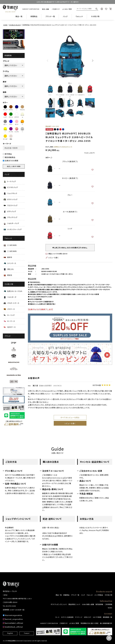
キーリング (11, 315)
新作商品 (7, 154)
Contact (27, 633)
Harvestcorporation (13, 615)
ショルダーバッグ (13, 223)
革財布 (10, 275)
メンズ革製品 (99, 595)
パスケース (11, 309)
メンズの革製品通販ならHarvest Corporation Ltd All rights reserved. (25, 641)
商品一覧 (19, 16)
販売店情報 (99, 604)
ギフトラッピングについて (59, 604)
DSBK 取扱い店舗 (88, 604)
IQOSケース (11, 327)
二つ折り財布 (12, 251)
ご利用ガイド (56, 9)
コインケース (12, 263)
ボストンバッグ (12, 199)
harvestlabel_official (14, 623)
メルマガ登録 (97, 617)
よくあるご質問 (67, 9)
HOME (5, 25)
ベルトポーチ (12, 297)
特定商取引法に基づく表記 (90, 623)
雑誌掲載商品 (9, 157)
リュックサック (12, 193)
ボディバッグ (11, 211)
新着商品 (34, 16)
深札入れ (10, 269)
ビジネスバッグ (12, 187)
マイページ (79, 617)
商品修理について (74, 604)
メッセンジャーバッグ (14, 229)
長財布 (10, 257)
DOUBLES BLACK (15, 25)
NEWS (110, 608)
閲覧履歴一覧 (108, 617)
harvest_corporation (14, 619)
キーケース (11, 321)
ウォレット (90, 595)
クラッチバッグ (12, 217)
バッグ (83, 595)
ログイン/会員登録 (67, 617)
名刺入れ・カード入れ (15, 291)
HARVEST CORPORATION (31, 9)
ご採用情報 (108, 604)
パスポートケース (13, 303)
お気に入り (88, 617)
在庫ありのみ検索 (11, 161)
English (10, 633)
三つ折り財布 (12, 245)
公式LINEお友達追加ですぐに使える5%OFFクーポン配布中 (58, 2)
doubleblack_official (14, 627)
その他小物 (108, 595)
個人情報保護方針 (106, 623)
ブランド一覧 (75, 595)
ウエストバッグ (12, 205)
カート (57, 617)
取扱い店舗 (46, 9)
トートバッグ (11, 181)
